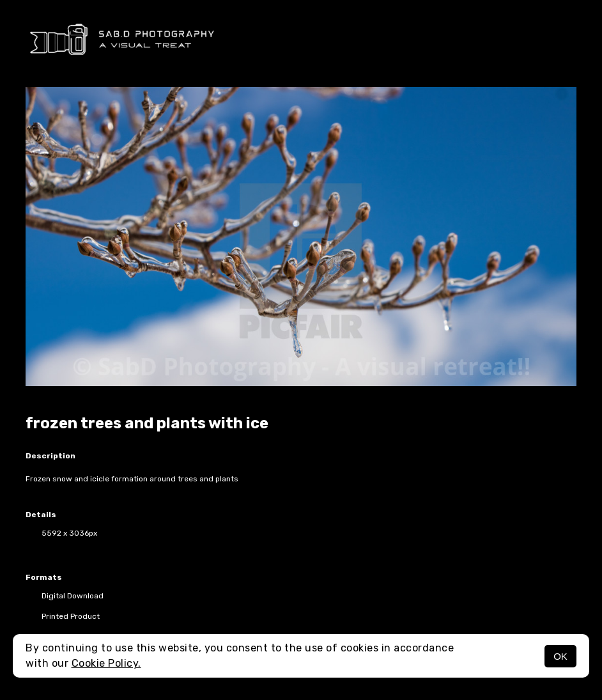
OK (560, 656)
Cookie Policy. (106, 663)
